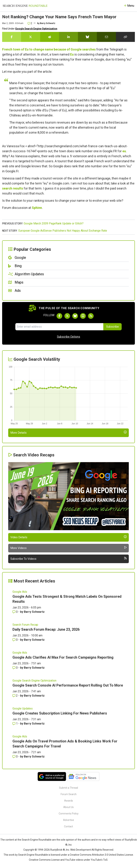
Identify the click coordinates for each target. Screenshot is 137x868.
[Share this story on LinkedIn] (68, 37)
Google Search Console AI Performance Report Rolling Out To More (68, 685)
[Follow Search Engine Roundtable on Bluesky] (75, 316)
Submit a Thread (68, 788)
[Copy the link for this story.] (125, 37)
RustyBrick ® (58, 850)
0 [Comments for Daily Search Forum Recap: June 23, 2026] (15, 640)
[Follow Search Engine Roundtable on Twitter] (67, 316)
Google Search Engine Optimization (36, 29)
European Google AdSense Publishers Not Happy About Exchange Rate (63, 231)
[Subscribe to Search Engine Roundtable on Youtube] (83, 316)
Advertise (69, 820)
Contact (68, 826)
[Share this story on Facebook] (12, 37)
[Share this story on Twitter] (31, 37)
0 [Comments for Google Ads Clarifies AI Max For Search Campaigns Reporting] (15, 668)
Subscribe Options (68, 337)
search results (13, 188)
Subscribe (112, 327)
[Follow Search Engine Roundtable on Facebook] (59, 316)
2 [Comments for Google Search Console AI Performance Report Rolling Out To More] (15, 696)
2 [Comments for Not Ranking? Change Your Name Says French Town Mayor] (30, 23)
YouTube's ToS (99, 860)
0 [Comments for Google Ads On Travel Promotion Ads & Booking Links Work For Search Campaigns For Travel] (15, 756)
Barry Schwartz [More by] (48, 23)
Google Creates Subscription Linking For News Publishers (60, 713)
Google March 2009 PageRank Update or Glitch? (54, 223)
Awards (69, 801)
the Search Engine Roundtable (35, 840)
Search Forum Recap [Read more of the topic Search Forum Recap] (25, 625)
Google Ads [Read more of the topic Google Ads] (20, 592)
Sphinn (37, 208)
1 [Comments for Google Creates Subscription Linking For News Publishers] (15, 724)
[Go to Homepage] (25, 6)
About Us (68, 807)
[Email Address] (59, 327)
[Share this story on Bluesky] (87, 37)
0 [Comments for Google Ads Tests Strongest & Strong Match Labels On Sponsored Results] (15, 612)
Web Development (81, 850)
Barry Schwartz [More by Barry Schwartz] (34, 612)
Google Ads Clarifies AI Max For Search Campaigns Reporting (63, 657)
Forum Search (69, 794)
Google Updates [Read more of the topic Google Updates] (23, 708)
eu (124, 151)
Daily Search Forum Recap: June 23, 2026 (46, 629)
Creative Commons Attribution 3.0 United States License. (102, 855)
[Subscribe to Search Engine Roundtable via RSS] (91, 316)
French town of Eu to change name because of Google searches (49, 49)
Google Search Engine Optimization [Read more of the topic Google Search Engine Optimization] (34, 681)
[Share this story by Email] (106, 37)
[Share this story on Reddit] (50, 37)
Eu (72, 54)
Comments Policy (69, 814)
